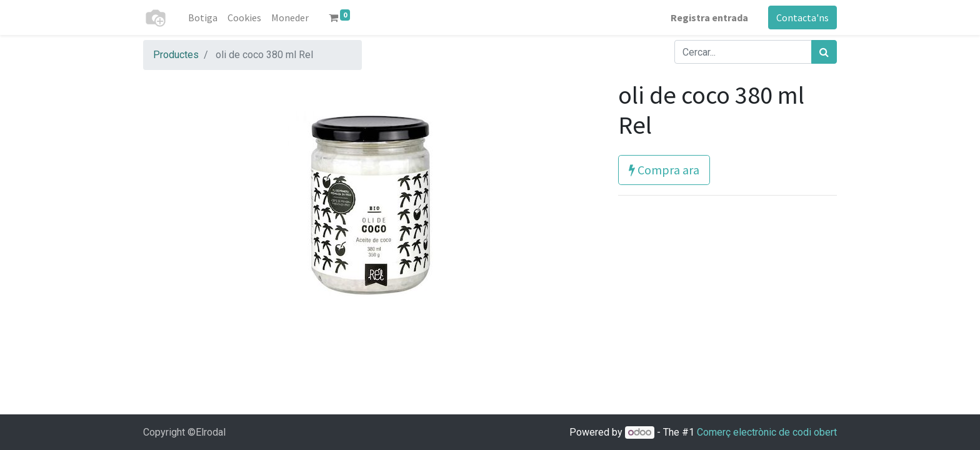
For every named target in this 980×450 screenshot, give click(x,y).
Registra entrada (709, 17)
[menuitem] (203, 17)
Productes (176, 55)
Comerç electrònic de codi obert (767, 432)
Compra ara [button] (664, 170)
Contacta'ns (802, 17)
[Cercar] (824, 52)
